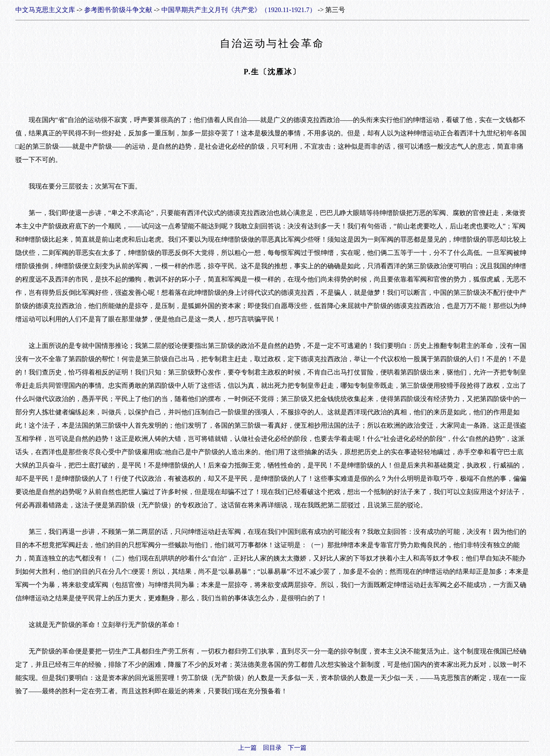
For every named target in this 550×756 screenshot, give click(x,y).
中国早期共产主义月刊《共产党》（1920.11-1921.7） (239, 10)
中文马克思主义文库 (45, 10)
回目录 (272, 748)
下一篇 (297, 748)
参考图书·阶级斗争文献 (118, 10)
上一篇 (247, 748)
